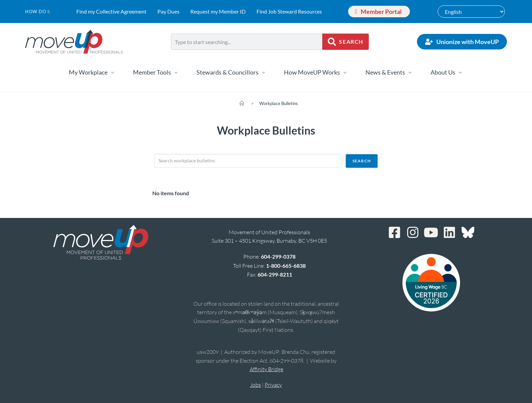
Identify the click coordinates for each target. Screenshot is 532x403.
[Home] (242, 103)
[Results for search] (247, 54)
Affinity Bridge (267, 369)
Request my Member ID (218, 11)
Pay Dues (168, 11)
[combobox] (247, 42)
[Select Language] (471, 12)
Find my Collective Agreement (111, 11)
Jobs (255, 385)
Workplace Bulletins (279, 103)
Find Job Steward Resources (289, 11)
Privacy (273, 385)
